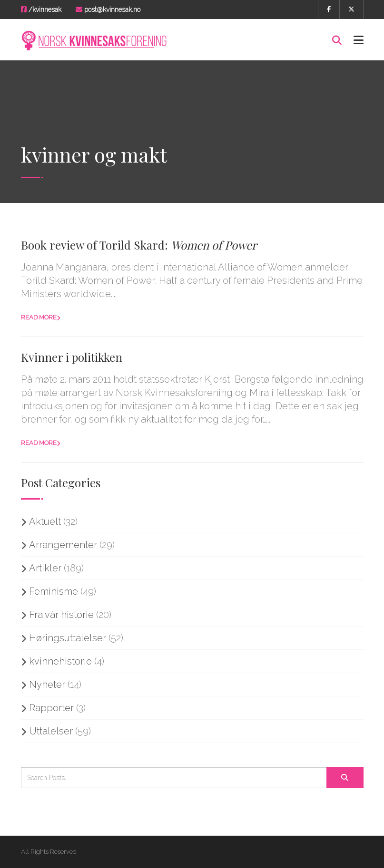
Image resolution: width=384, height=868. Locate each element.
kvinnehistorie (60, 661)
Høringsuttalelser (68, 638)
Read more (39, 317)
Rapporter (51, 708)
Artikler (45, 568)
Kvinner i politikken (72, 357)
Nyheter (47, 685)
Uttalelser (51, 731)
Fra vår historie (61, 615)
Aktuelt (45, 521)
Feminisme (54, 591)
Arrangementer (63, 545)
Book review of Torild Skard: (139, 245)
